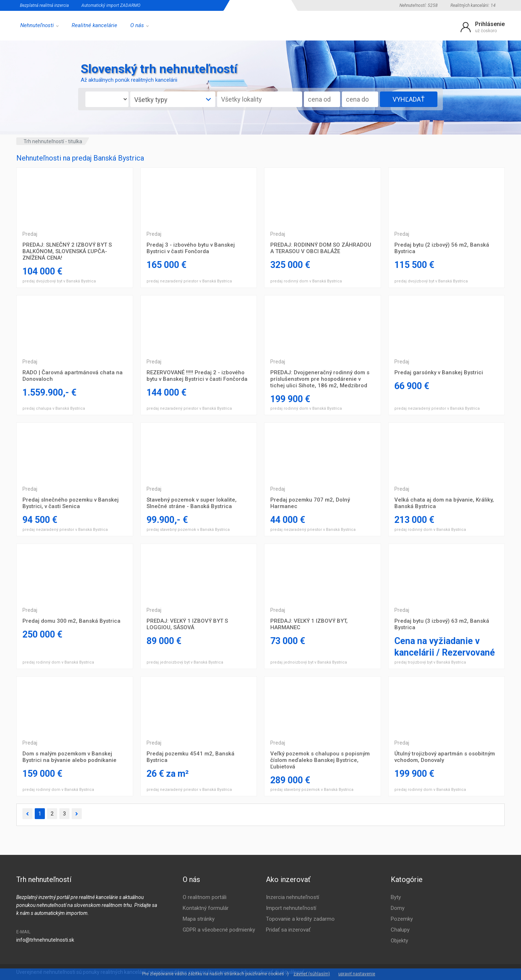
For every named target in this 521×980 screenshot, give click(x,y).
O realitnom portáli (205, 897)
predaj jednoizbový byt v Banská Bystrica (185, 662)
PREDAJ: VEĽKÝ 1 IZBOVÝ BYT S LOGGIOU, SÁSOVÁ (187, 624)
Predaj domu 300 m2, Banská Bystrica (71, 621)
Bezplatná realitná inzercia (44, 5)
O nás (139, 25)
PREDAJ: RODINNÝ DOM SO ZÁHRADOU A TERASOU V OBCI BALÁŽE (321, 248)
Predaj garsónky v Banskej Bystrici (439, 372)
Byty (396, 897)
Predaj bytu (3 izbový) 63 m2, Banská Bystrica (442, 624)
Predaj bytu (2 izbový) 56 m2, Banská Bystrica (442, 248)
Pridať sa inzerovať (288, 930)
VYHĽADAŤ (409, 99)
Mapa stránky (199, 919)
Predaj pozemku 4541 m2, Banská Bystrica (190, 757)
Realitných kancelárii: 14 (473, 5)
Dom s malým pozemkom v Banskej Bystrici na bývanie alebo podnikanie (69, 757)
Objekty (399, 941)
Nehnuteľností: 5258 (419, 5)
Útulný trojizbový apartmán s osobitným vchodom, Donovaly (445, 757)
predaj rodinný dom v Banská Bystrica (306, 281)
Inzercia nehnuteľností (293, 897)
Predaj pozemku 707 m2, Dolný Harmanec (310, 503)
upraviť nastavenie (357, 974)
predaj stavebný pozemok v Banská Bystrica (188, 530)
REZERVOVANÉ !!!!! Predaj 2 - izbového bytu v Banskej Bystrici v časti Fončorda (197, 376)
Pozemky (402, 919)
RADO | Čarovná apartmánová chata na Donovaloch (73, 376)
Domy (398, 908)
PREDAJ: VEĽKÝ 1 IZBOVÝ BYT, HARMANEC (309, 624)
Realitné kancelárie (94, 25)
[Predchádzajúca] (27, 814)
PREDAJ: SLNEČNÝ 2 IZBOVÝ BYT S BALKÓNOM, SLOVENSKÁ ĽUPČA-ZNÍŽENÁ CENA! (67, 251)
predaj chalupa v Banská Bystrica (54, 408)
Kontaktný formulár (206, 908)
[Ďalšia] (77, 814)
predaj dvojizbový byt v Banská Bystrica (59, 281)
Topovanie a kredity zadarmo (300, 919)
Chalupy (400, 930)
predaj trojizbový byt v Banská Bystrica (430, 662)
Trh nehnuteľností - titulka (53, 141)
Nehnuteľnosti (39, 25)
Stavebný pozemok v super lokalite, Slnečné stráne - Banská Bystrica (192, 503)
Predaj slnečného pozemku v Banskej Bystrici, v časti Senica (71, 503)
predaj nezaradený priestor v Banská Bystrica (189, 281)
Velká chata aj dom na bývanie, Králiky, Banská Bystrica (444, 503)
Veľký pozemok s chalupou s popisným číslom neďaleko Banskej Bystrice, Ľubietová (320, 760)
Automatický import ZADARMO (111, 5)
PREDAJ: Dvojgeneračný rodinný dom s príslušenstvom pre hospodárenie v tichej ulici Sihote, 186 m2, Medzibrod (320, 379)
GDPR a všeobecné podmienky (219, 930)
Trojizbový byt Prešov (75, 197)
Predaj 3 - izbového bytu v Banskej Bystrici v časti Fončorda (191, 248)
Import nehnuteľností (291, 908)
